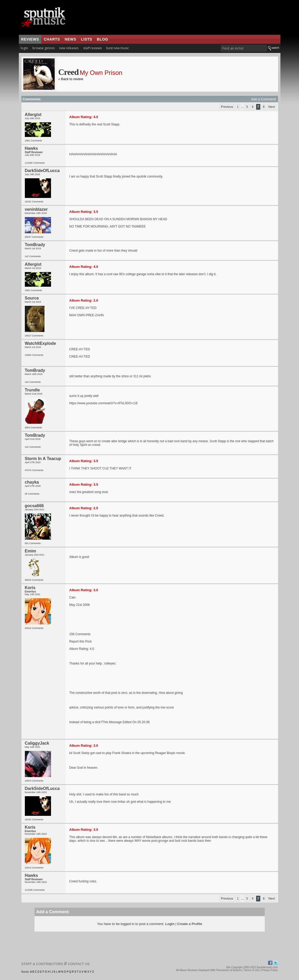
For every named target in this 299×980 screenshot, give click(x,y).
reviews (30, 39)
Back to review (72, 79)
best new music (118, 48)
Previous (227, 107)
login (24, 48)
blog (102, 39)
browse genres (44, 48)
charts (52, 39)
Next (272, 107)
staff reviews (92, 48)
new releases (69, 48)
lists (87, 39)
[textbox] (244, 48)
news (70, 39)
